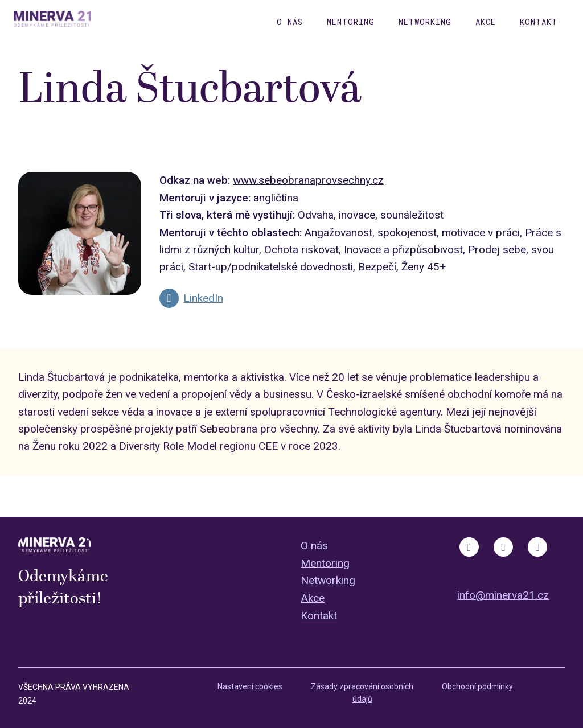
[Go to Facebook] (469, 547)
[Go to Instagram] (503, 547)
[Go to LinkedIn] (191, 298)
